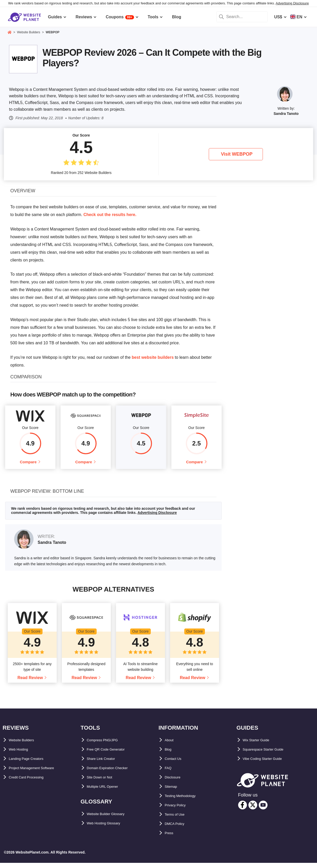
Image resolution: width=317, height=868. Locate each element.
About (171, 745)
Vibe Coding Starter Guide (268, 764)
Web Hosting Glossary (109, 828)
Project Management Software (38, 773)
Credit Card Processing (32, 782)
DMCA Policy (177, 829)
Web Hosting (21, 754)
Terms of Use (178, 819)
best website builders (153, 357)
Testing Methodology (185, 801)
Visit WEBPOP (237, 154)
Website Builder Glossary (112, 819)
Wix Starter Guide (260, 745)
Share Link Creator (105, 764)
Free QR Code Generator (111, 754)
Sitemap (173, 791)
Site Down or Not (103, 782)
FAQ (169, 773)
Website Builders (26, 745)
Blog (169, 754)
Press (170, 838)
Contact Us (176, 764)
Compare (28, 464)
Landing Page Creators (31, 764)
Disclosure (175, 782)
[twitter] (253, 810)
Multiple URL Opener (107, 791)
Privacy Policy (179, 810)
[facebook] (243, 810)
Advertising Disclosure (292, 3)
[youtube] (263, 810)
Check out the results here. (110, 215)
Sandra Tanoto (286, 114)
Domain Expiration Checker (114, 773)
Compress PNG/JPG (107, 745)
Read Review (30, 683)
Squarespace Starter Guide (269, 754)
